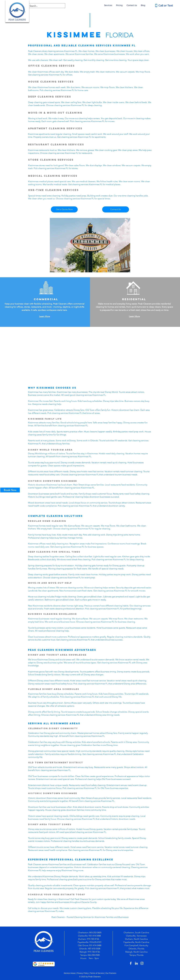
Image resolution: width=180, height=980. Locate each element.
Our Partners (111, 973)
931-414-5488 (95, 936)
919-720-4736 (93, 939)
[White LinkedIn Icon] (136, 963)
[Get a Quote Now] (64, 209)
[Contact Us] (116, 209)
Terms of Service (97, 973)
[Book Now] (10, 490)
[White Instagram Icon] (142, 963)
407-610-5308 (94, 949)
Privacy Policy (83, 973)
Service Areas (70, 973)
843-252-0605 (95, 933)
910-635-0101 (95, 942)
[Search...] (45, 6)
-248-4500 (95, 955)
